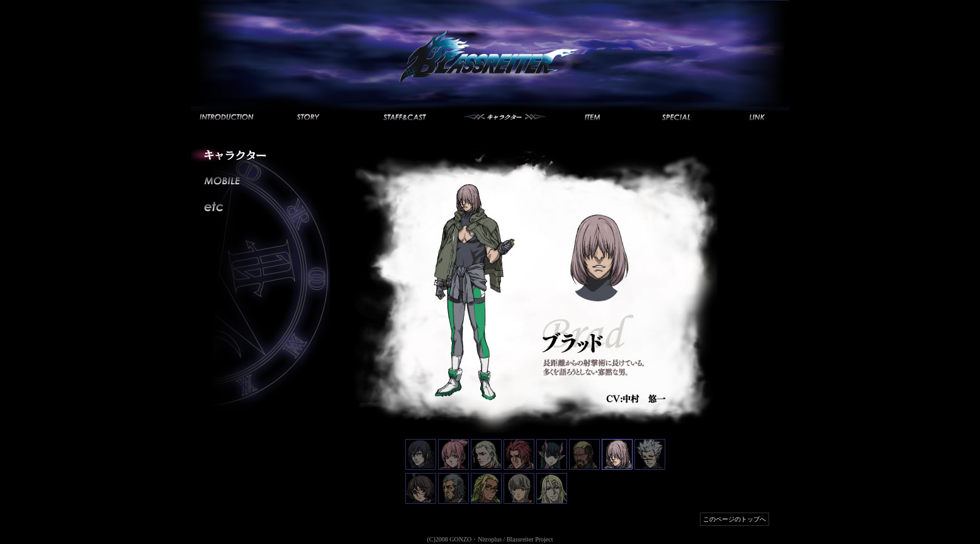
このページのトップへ (735, 519)
